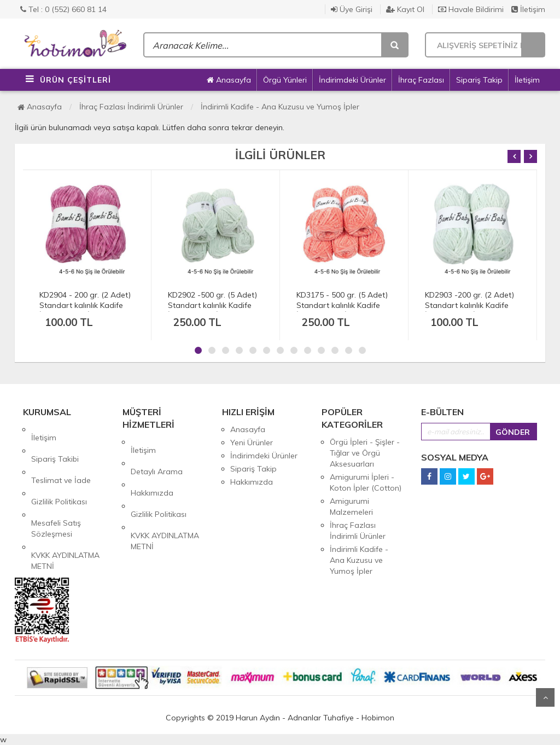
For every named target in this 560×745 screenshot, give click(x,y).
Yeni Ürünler (252, 443)
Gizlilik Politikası (59, 469)
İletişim (528, 9)
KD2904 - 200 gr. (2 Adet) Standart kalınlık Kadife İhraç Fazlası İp (85, 305)
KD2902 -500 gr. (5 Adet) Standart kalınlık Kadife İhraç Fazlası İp (212, 305)
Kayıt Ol (405, 9)
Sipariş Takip (479, 80)
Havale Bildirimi (471, 9)
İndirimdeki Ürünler (352, 80)
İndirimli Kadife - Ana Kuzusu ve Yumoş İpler (280, 107)
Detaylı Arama (157, 455)
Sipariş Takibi (55, 443)
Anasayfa (229, 80)
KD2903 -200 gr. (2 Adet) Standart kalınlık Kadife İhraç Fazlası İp (469, 305)
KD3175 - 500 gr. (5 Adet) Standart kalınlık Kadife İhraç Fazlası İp (342, 305)
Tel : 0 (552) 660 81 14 (63, 9)
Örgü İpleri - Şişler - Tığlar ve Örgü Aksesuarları (365, 453)
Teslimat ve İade (61, 456)
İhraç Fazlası (421, 80)
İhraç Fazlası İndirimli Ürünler (131, 107)
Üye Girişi (352, 9)
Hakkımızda (152, 468)
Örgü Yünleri (285, 80)
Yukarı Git (545, 697)
